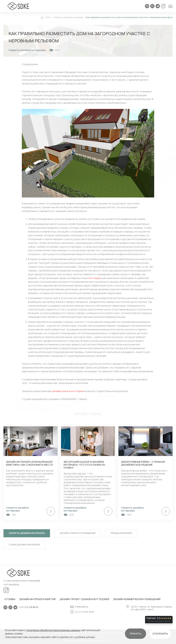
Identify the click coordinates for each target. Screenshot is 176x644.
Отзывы (10, 599)
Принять (136, 634)
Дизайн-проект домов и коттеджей (84, 599)
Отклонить (160, 634)
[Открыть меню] (170, 6)
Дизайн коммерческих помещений (137, 599)
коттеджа (95, 278)
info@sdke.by (79, 607)
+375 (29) (29, 607)
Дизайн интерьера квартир (38, 599)
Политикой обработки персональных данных (53, 630)
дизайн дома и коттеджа (68, 391)
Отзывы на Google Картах (159, 621)
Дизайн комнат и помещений (78, 533)
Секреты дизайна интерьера (27, 533)
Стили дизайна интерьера (24, 545)
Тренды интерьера (121, 533)
